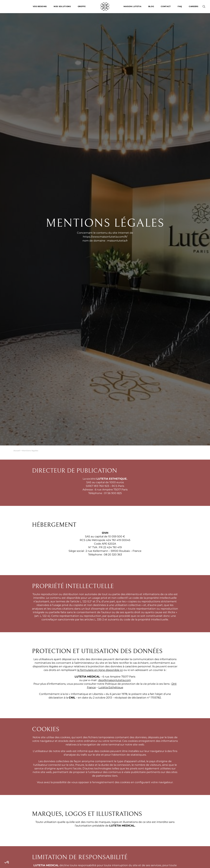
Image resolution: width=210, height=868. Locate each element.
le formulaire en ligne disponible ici (100, 670)
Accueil (17, 451)
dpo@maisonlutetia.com (115, 680)
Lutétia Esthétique (111, 687)
